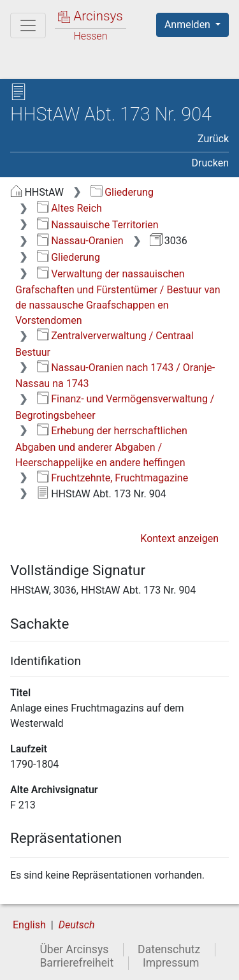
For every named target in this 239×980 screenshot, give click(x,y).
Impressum (171, 963)
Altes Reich (69, 208)
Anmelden (189, 25)
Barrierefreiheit (76, 963)
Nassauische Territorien (98, 225)
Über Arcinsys (74, 949)
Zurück (213, 139)
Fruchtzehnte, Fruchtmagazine (112, 478)
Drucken (210, 163)
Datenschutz (169, 949)
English (29, 925)
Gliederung (122, 192)
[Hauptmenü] (28, 26)
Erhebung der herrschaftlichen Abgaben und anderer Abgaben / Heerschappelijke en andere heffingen (101, 447)
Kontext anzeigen (179, 538)
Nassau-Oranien (80, 241)
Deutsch (77, 925)
